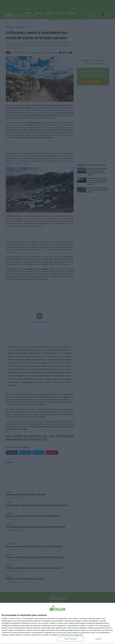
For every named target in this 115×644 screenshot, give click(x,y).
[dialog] (57, 623)
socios (22, 618)
